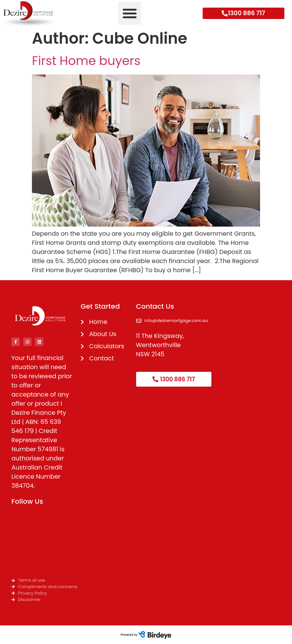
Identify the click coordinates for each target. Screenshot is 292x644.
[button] (130, 13)
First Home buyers (86, 61)
